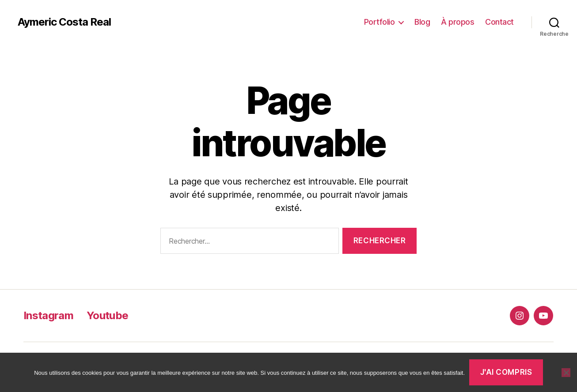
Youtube (107, 315)
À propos (457, 22)
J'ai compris (506, 372)
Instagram (48, 315)
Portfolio (380, 22)
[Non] (566, 373)
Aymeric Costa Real (64, 22)
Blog (422, 22)
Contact (499, 22)
